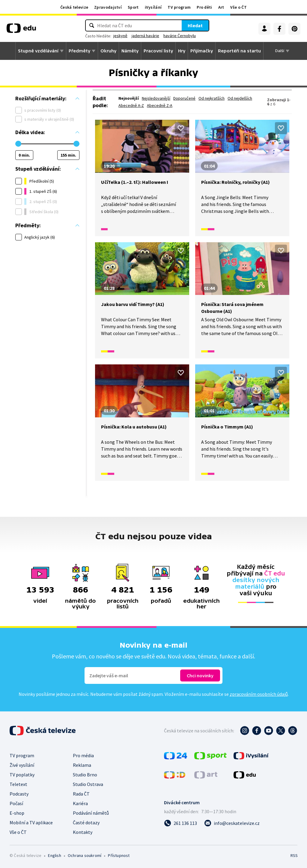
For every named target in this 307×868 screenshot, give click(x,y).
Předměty (79, 51)
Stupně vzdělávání (38, 51)
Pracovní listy (158, 51)
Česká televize (74, 7)
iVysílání (153, 7)
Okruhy (108, 51)
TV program (179, 7)
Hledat (195, 25)
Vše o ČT (238, 7)
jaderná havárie (145, 36)
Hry (182, 51)
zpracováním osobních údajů (259, 694)
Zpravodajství (108, 7)
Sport (133, 7)
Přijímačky (202, 51)
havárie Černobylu (180, 36)
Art (221, 7)
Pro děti (204, 7)
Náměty (130, 51)
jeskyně (120, 36)
